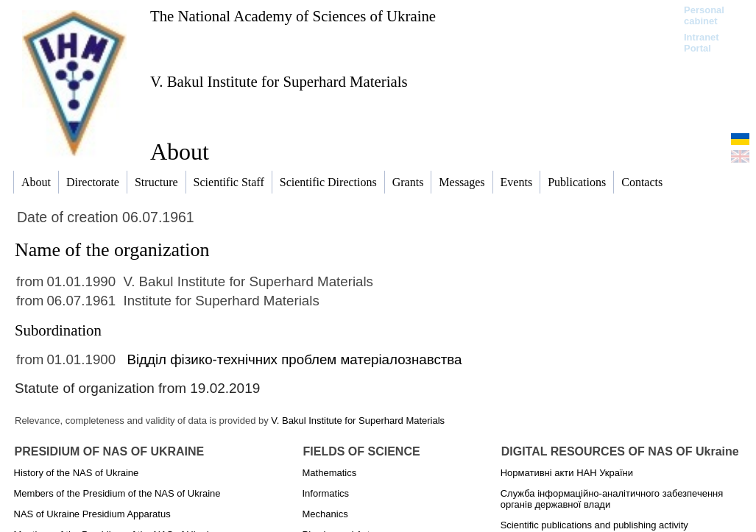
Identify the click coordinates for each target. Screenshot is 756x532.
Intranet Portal (702, 43)
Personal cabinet (704, 15)
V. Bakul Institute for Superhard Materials (279, 81)
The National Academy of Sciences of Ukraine (293, 16)
